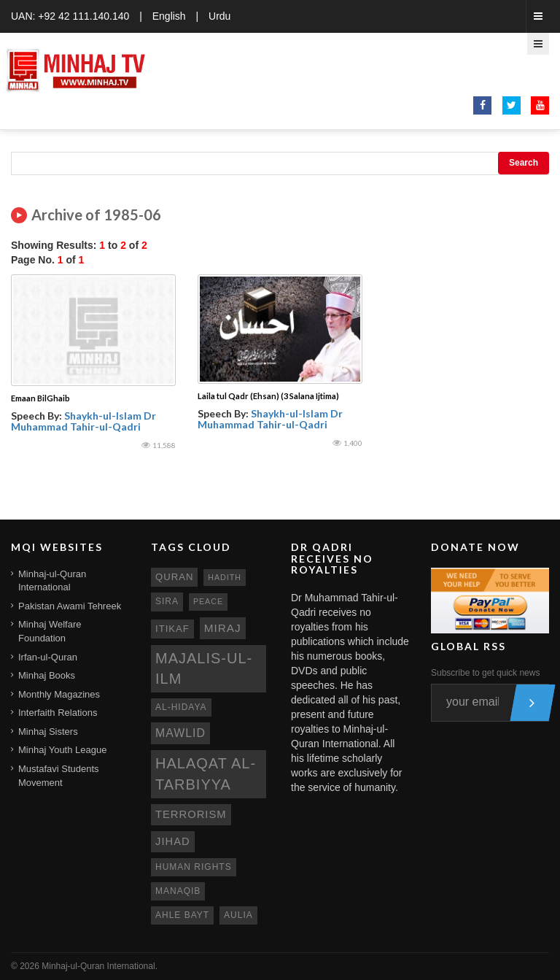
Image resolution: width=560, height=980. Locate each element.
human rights (194, 867)
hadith (225, 577)
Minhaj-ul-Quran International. (100, 966)
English (169, 16)
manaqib (178, 891)
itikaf (172, 629)
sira (167, 601)
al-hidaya (181, 707)
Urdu (219, 16)
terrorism (191, 814)
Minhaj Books (47, 675)
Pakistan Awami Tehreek (70, 606)
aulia (238, 915)
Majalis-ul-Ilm (204, 669)
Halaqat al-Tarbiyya (206, 774)
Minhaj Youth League (62, 750)
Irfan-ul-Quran (48, 657)
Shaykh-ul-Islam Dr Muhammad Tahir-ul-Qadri (83, 421)
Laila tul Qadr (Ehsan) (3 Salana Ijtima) (268, 396)
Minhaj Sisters (48, 732)
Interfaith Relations (58, 713)
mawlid (180, 733)
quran (174, 577)
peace (208, 601)
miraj (223, 628)
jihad (173, 841)
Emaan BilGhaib (40, 398)
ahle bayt (182, 915)
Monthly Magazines (59, 694)
